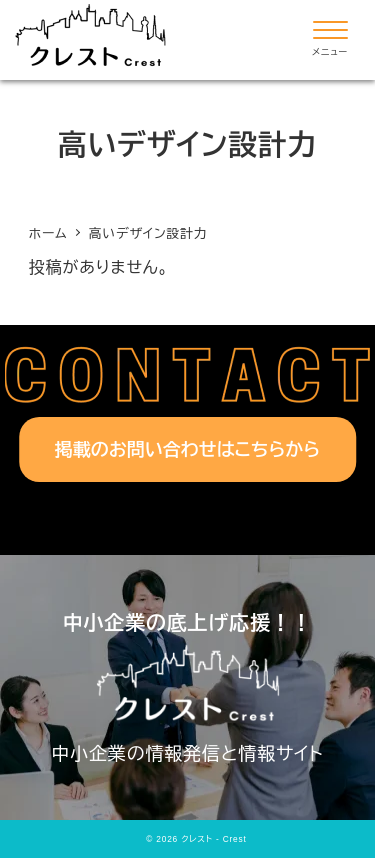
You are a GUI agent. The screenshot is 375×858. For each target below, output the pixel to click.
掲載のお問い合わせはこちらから (188, 450)
